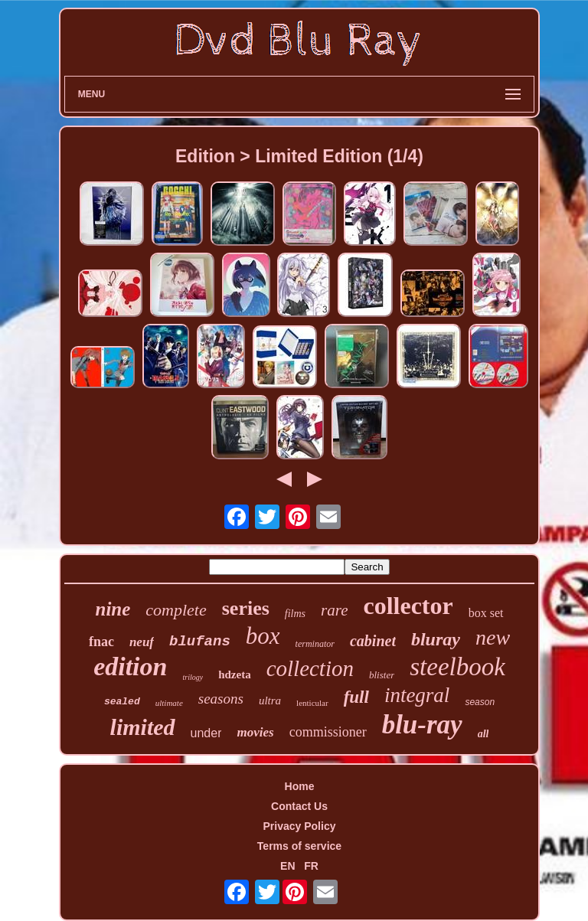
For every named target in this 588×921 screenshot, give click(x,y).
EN (287, 866)
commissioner (328, 732)
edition (130, 666)
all (483, 734)
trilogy (193, 677)
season (480, 702)
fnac (101, 642)
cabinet (373, 641)
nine (113, 609)
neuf (142, 642)
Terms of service (299, 846)
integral (417, 695)
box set (486, 613)
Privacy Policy (300, 826)
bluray (436, 639)
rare (334, 610)
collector (408, 606)
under (206, 733)
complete (176, 610)
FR (311, 866)
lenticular (312, 703)
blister (382, 675)
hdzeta (235, 674)
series (246, 608)
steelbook (457, 667)
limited (143, 727)
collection (310, 668)
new (493, 637)
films (295, 614)
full (356, 697)
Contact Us (299, 806)
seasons (221, 699)
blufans (200, 642)
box (263, 636)
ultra (270, 701)
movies (255, 732)
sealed (122, 702)
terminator (315, 644)
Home (300, 786)
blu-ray (422, 725)
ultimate (169, 703)
